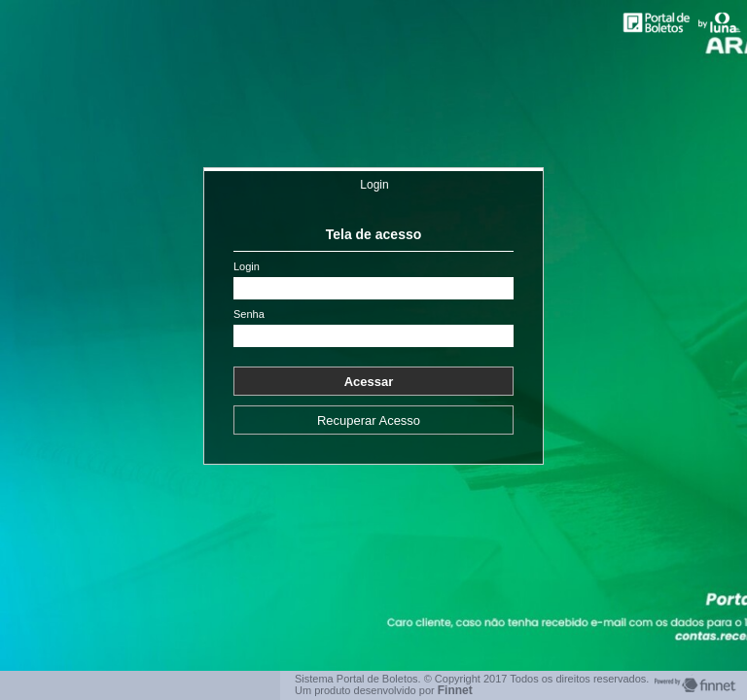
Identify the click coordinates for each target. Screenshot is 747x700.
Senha (249, 315)
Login (374, 185)
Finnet (455, 690)
